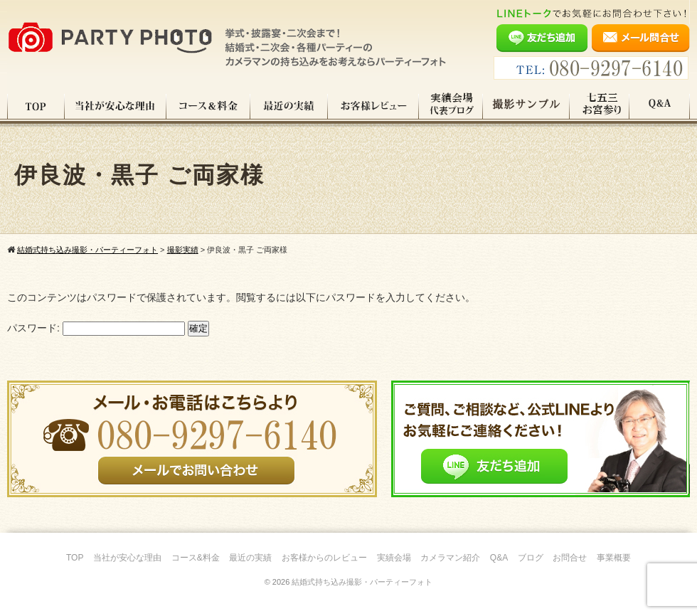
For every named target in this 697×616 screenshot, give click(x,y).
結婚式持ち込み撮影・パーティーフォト (362, 582)
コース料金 (208, 106)
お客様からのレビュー (324, 558)
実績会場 (394, 558)
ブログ (531, 558)
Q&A (660, 106)
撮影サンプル (526, 106)
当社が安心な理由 (116, 106)
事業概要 (614, 558)
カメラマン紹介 (450, 558)
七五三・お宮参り (600, 106)
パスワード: (96, 328)
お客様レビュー (373, 106)
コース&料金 (196, 558)
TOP (36, 106)
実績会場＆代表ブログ (451, 106)
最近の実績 (289, 106)
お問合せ (570, 558)
